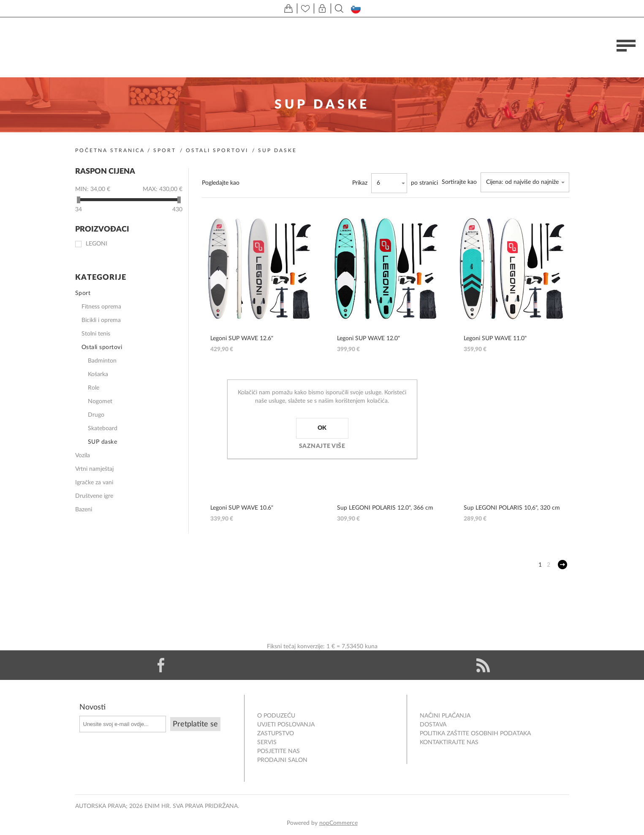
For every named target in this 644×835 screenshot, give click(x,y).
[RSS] (483, 665)
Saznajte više (322, 446)
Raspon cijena (105, 172)
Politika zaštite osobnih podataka (475, 734)
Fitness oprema (101, 307)
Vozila (83, 456)
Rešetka (252, 183)
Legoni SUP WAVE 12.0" (368, 338)
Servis (267, 742)
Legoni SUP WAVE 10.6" (242, 508)
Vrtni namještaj (94, 469)
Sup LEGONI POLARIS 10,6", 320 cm (512, 508)
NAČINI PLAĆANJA (445, 716)
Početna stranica (110, 150)
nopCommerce (338, 823)
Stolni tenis (96, 334)
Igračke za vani (94, 483)
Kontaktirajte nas (449, 742)
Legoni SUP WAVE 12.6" (242, 338)
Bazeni (84, 510)
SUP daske (103, 442)
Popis (274, 183)
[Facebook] (161, 665)
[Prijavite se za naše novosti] (123, 724)
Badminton (102, 361)
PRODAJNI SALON (282, 760)
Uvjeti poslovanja (286, 725)
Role (94, 388)
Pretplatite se (195, 724)
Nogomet (100, 401)
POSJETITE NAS (279, 751)
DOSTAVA (433, 725)
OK (322, 428)
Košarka (98, 374)
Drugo (96, 415)
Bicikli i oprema (101, 320)
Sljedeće (562, 565)
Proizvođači (102, 230)
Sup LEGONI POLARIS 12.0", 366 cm (385, 508)
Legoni (96, 244)
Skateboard (103, 428)
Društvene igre (94, 496)
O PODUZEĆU (276, 716)
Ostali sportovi (217, 150)
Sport (165, 150)
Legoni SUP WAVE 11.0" (495, 338)
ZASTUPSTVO (276, 734)
